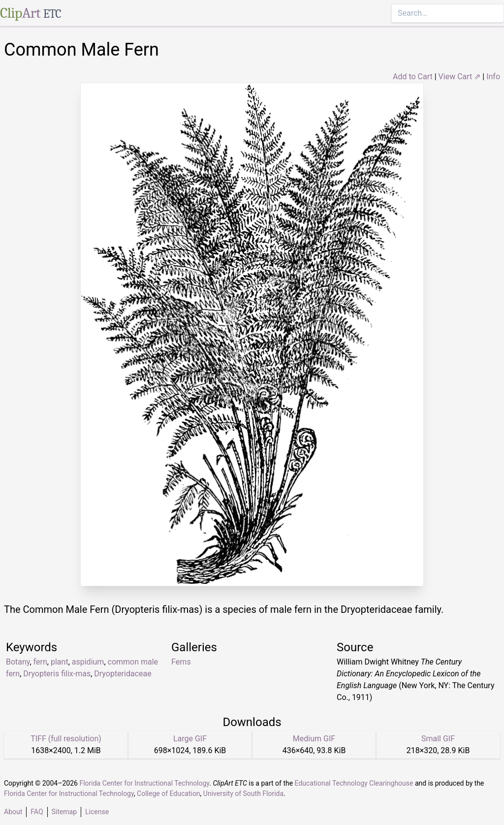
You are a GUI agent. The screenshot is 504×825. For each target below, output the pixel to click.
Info (493, 77)
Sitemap (64, 812)
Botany (18, 662)
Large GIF (190, 739)
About (13, 812)
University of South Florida (243, 793)
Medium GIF (314, 739)
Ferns (181, 662)
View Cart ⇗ (460, 77)
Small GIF (438, 739)
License (97, 812)
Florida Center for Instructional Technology (144, 783)
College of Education (169, 793)
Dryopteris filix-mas (57, 674)
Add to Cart (413, 77)
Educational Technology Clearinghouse (354, 783)
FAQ (37, 812)
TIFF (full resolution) (66, 739)
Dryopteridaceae (123, 674)
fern (40, 662)
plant (60, 662)
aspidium (88, 662)
